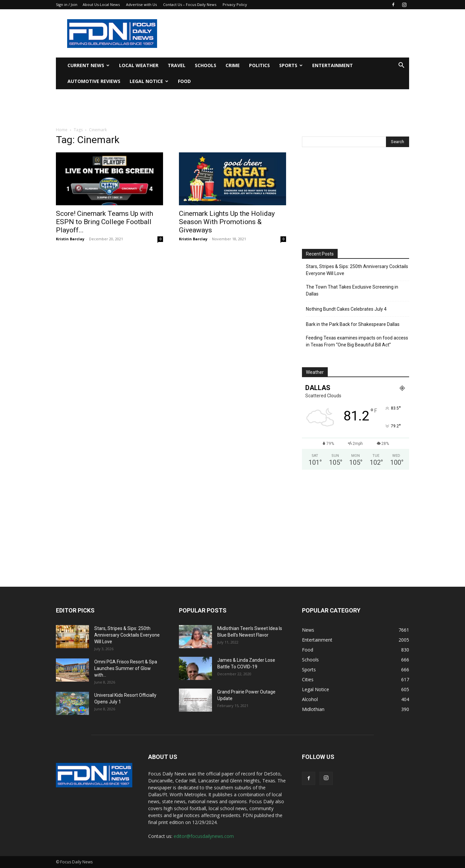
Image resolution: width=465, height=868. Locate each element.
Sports (291, 65)
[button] (401, 66)
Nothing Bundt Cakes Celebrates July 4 (346, 309)
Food (184, 81)
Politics (259, 65)
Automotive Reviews (94, 81)
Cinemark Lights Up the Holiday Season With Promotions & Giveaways (227, 222)
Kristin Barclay (70, 239)
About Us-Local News (101, 4)
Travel (177, 65)
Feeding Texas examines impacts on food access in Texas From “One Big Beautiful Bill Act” (357, 341)
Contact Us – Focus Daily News (190, 4)
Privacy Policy (235, 4)
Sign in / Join (67, 4)
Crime (233, 65)
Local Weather (139, 65)
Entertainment (333, 65)
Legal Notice (149, 81)
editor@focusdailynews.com (204, 836)
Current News (88, 65)
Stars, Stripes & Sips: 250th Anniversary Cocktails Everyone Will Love (357, 270)
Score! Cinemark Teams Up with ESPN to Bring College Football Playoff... (105, 222)
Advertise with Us (141, 4)
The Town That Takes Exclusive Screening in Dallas (352, 290)
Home (62, 130)
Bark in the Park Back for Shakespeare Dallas (353, 324)
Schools (206, 65)
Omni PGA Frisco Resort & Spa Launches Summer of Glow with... (126, 668)
